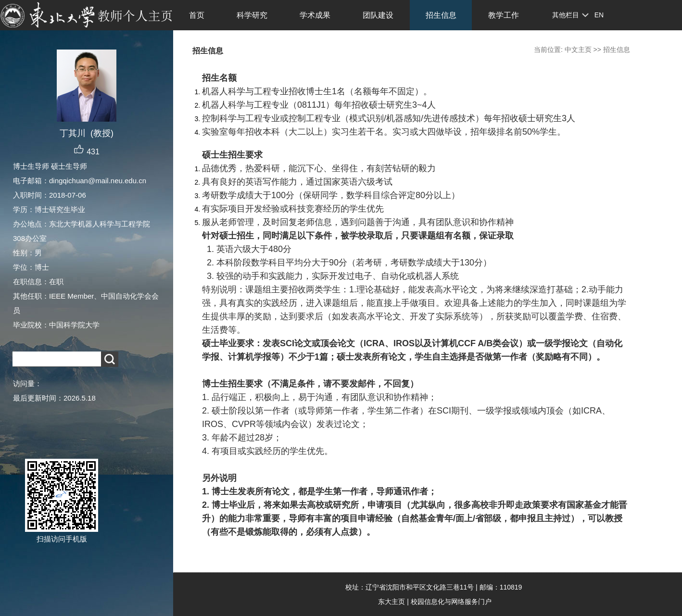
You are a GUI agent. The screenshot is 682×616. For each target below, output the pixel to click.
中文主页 (578, 50)
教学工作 (504, 15)
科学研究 (252, 15)
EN (599, 15)
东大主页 (392, 602)
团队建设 (378, 15)
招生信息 (441, 15)
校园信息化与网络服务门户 (451, 602)
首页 (197, 15)
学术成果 (315, 15)
